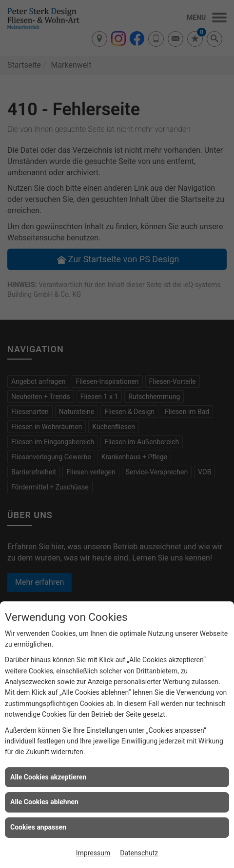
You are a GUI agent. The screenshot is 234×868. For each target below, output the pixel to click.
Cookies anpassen (38, 827)
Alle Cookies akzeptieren (48, 777)
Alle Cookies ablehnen (44, 802)
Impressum (93, 853)
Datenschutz (139, 853)
